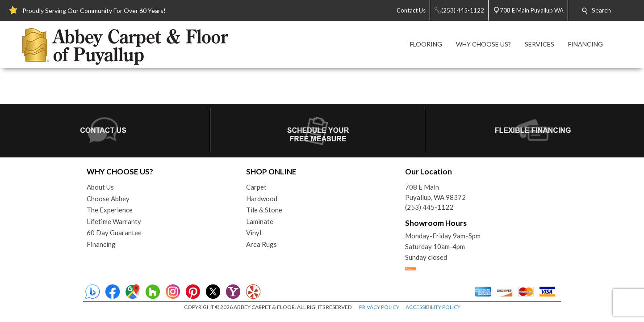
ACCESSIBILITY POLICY (433, 307)
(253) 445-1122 (429, 207)
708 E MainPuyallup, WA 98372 (435, 192)
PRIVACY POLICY (379, 307)
